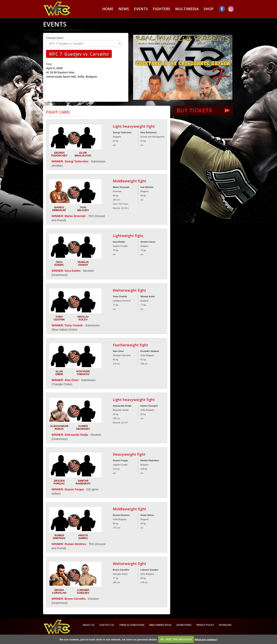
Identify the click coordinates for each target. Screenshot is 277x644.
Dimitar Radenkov (83, 482)
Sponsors (225, 625)
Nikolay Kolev (83, 318)
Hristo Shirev (83, 537)
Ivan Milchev (83, 209)
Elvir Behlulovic (83, 154)
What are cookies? (206, 639)
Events (141, 9)
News (124, 9)
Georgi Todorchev (59, 154)
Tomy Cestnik (59, 318)
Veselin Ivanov (83, 263)
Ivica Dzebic (59, 263)
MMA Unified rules (160, 625)
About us (89, 625)
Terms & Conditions (132, 625)
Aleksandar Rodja (59, 427)
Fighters (162, 9)
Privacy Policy (205, 625)
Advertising (184, 625)
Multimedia (187, 9)
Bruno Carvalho (59, 591)
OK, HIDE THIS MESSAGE (176, 639)
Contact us (107, 625)
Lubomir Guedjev (83, 591)
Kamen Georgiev (83, 427)
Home (108, 9)
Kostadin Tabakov (83, 373)
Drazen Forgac (59, 482)
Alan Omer (59, 373)
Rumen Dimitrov (59, 537)
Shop (209, 9)
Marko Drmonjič (59, 209)
